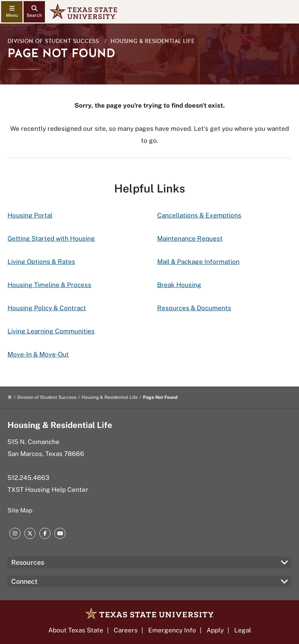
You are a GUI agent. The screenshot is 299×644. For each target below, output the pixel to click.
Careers (126, 630)
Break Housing (179, 285)
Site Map (20, 510)
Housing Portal (30, 215)
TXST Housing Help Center (48, 490)
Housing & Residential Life (152, 41)
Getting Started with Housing (51, 238)
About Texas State (76, 630)
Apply (215, 630)
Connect (24, 581)
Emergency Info (172, 630)
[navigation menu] (12, 12)
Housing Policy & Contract (47, 308)
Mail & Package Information (198, 262)
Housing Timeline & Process (49, 285)
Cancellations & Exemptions (199, 215)
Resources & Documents (194, 308)
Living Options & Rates (41, 262)
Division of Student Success (53, 41)
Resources (28, 562)
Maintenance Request (190, 238)
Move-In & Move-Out (38, 354)
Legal (243, 630)
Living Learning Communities (51, 331)
